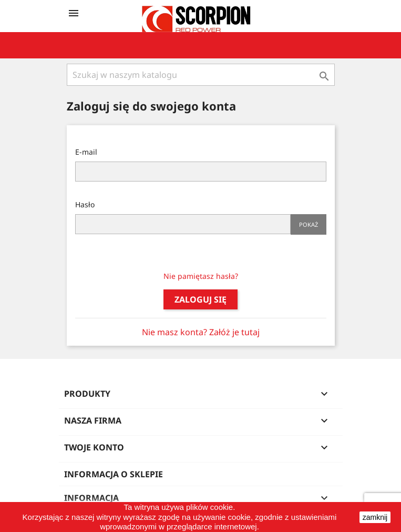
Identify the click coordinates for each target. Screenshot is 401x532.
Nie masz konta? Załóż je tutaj (201, 332)
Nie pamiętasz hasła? (201, 276)
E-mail (86, 152)
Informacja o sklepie (114, 474)
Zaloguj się (200, 299)
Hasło (85, 204)
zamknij (375, 517)
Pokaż (309, 224)
